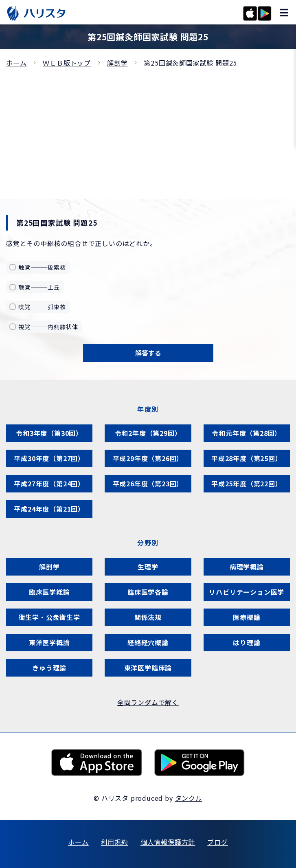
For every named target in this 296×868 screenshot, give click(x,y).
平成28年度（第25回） (247, 458)
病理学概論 (247, 567)
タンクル (189, 798)
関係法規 (148, 617)
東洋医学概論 (49, 642)
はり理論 (247, 642)
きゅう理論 (49, 668)
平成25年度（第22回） (247, 483)
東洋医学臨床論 (148, 668)
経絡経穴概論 (148, 642)
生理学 (148, 567)
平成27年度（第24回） (49, 483)
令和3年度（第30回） (49, 433)
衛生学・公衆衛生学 (49, 617)
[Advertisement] (148, 130)
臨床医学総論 (49, 592)
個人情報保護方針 (168, 842)
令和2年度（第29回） (148, 433)
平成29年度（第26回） (148, 458)
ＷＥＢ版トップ (67, 63)
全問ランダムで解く (148, 702)
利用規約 (115, 842)
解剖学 (117, 63)
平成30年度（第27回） (49, 458)
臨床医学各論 (148, 592)
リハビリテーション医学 (247, 592)
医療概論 (247, 617)
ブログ (217, 842)
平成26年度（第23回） (148, 483)
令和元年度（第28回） (247, 433)
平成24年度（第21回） (49, 509)
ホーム (16, 63)
